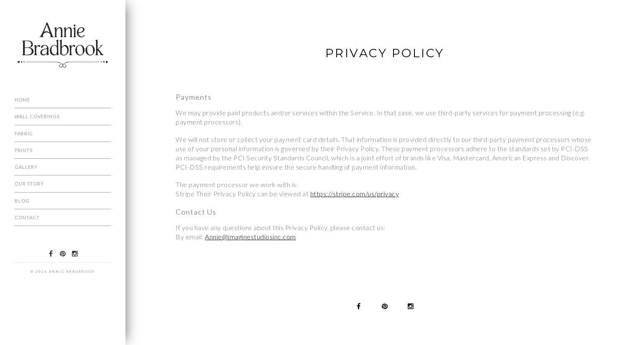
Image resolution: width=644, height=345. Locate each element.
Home (22, 100)
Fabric (24, 133)
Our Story (29, 184)
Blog (22, 201)
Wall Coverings (37, 116)
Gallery (26, 167)
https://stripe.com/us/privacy (355, 194)
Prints (24, 150)
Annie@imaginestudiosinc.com (250, 237)
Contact (27, 217)
